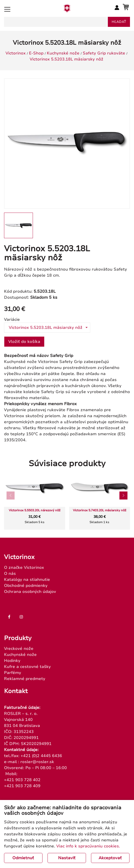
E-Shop (36, 53)
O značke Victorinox (24, 568)
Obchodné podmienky (26, 586)
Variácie (12, 320)
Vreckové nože (19, 649)
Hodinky (12, 661)
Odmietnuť (23, 858)
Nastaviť (67, 858)
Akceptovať (110, 858)
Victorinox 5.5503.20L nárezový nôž (35, 511)
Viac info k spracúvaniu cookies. (88, 846)
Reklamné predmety (25, 679)
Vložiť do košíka (24, 342)
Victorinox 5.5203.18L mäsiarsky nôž (66, 59)
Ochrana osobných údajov (30, 592)
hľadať (119, 22)
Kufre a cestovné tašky (27, 667)
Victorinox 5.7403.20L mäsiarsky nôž (100, 511)
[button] (123, 495)
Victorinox (16, 53)
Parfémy (13, 673)
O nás (10, 574)
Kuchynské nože (63, 53)
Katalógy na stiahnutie (27, 580)
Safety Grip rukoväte (104, 53)
